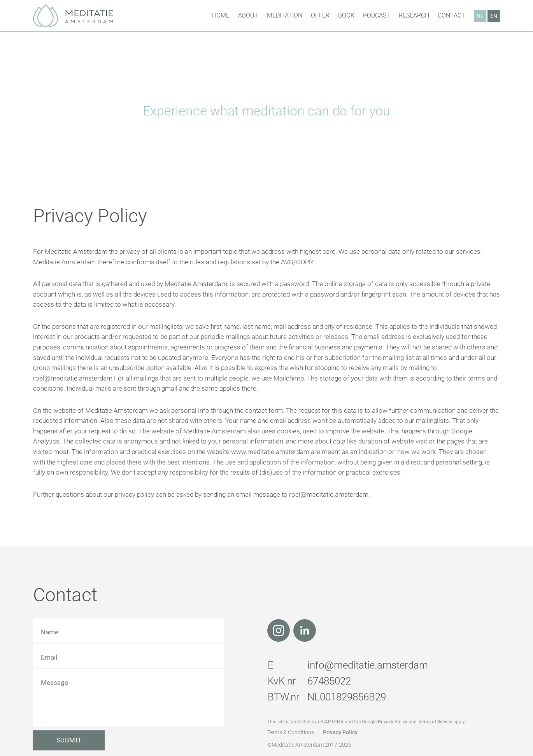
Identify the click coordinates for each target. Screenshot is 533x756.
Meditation (285, 15)
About (248, 15)
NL (480, 16)
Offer (320, 15)
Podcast (377, 15)
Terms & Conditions (291, 732)
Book (346, 15)
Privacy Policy (393, 722)
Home (221, 15)
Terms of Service (435, 722)
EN (494, 16)
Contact (451, 15)
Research (414, 15)
